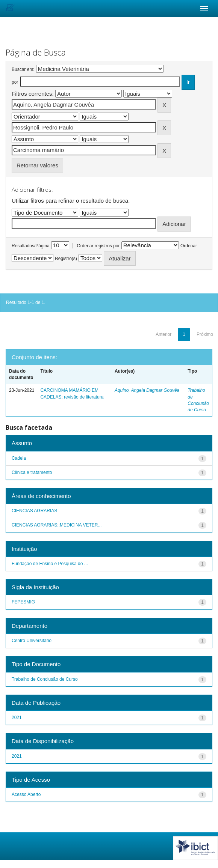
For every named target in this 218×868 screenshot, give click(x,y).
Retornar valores (37, 165)
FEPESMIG (23, 602)
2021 (17, 718)
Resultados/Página (31, 246)
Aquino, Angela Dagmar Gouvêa (147, 390)
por (15, 82)
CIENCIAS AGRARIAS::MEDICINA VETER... (57, 525)
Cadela (19, 458)
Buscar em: (23, 69)
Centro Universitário (32, 641)
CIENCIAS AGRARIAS (34, 511)
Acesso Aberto (26, 794)
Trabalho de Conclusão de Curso (45, 679)
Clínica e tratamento (32, 472)
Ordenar (189, 246)
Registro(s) (66, 259)
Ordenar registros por (98, 246)
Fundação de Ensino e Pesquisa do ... (50, 564)
